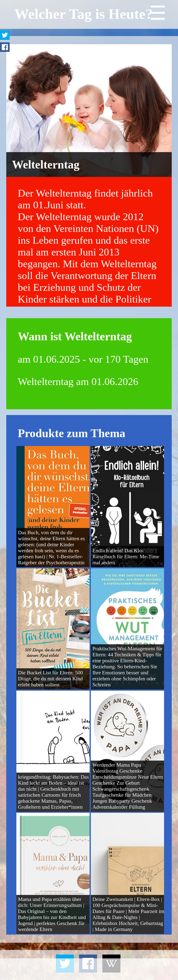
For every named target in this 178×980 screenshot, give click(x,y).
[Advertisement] (89, 969)
